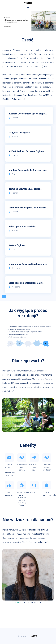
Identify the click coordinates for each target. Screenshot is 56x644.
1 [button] (4, 297)
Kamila (18, 602)
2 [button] (9, 297)
